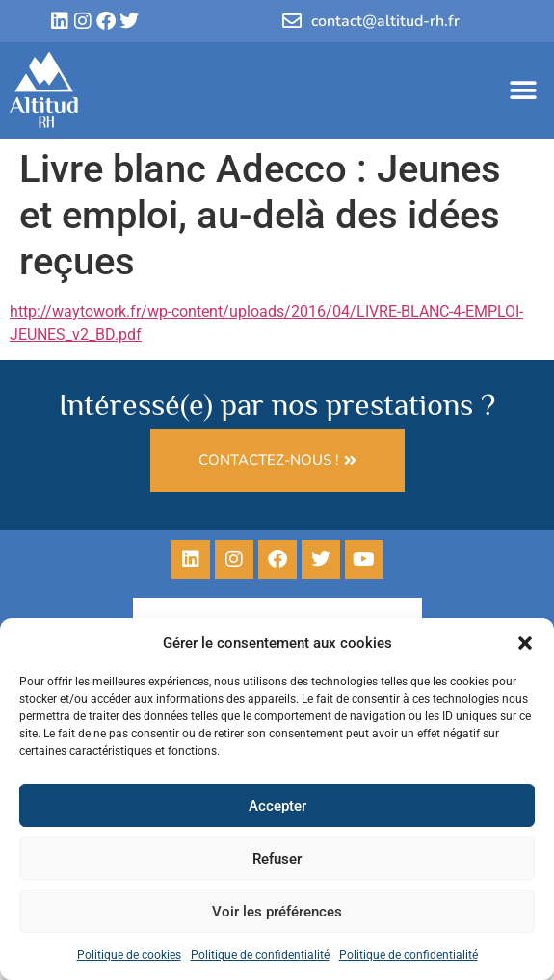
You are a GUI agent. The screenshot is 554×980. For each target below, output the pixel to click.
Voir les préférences (277, 912)
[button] (525, 643)
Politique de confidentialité (260, 955)
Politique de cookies (129, 955)
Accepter (277, 806)
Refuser (277, 859)
